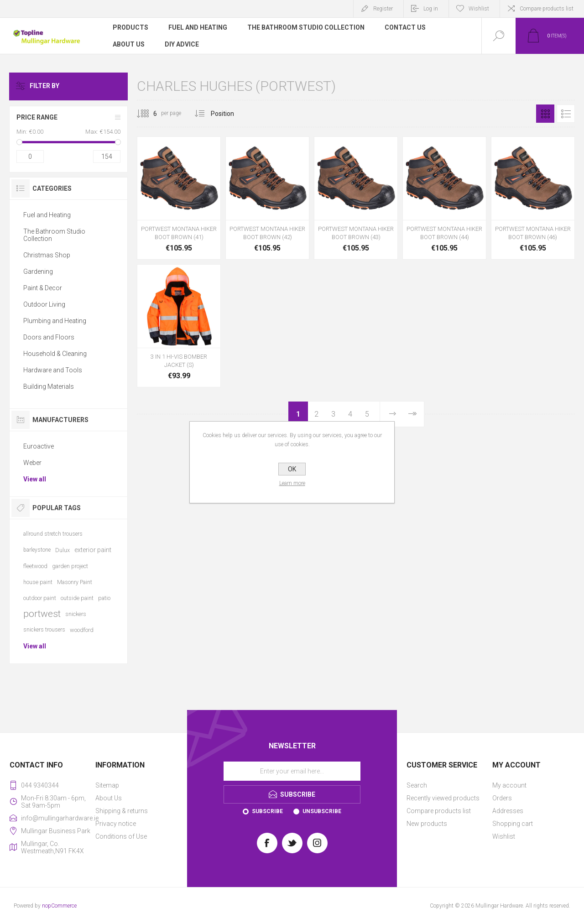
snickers (76, 614)
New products (427, 824)
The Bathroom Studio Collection (54, 235)
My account (509, 785)
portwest (42, 614)
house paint (38, 582)
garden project (70, 566)
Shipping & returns (122, 811)
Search (417, 785)
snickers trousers (44, 630)
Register (383, 9)
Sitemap (107, 785)
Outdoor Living (44, 304)
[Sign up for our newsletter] (292, 771)
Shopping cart (513, 824)
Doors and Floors (49, 337)
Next (392, 414)
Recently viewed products (443, 798)
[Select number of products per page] (148, 114)
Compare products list (547, 9)
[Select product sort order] (229, 114)
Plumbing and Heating (55, 321)
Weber (32, 463)
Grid (545, 114)
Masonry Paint (75, 582)
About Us (109, 798)
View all (35, 479)
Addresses (508, 811)
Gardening (38, 271)
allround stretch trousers (53, 534)
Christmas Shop (47, 255)
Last (412, 414)
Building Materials (49, 386)
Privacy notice (116, 824)
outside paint (77, 598)
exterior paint (93, 550)
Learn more (292, 483)
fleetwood (35, 566)
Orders (502, 798)
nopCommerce (59, 906)
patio (104, 598)
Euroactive (39, 446)
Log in (431, 9)
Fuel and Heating (47, 215)
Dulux (63, 550)
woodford (82, 630)
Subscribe (267, 811)
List (566, 114)
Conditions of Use (121, 836)
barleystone (37, 550)
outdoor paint (40, 598)
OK (292, 469)
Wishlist (504, 836)
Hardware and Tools (53, 370)
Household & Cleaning (55, 354)
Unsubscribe (322, 811)
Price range (37, 117)
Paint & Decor (43, 288)
